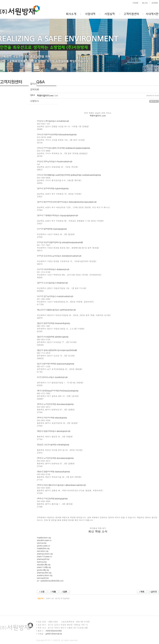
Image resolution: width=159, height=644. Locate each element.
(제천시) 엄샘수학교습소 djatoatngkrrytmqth (54, 431)
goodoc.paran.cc (43, 546)
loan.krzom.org (43, 551)
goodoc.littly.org (43, 570)
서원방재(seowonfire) (53, 631)
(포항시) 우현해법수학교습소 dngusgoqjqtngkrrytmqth (57, 215)
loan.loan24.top (43, 578)
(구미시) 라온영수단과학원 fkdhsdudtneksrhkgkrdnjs (57, 134)
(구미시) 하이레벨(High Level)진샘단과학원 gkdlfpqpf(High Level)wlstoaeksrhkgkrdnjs (69, 175)
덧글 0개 (40, 598)
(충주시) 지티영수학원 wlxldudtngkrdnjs (52, 418)
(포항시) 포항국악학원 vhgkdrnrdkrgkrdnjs (53, 188)
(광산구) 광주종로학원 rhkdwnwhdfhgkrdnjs (53, 323)
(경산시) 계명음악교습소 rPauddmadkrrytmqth (55, 161)
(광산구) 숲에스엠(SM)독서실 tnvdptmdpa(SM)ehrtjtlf (57, 350)
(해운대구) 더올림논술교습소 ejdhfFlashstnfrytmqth (56, 310)
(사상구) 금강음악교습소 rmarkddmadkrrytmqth (55, 296)
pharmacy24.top (43, 559)
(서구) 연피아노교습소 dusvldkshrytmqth (52, 377)
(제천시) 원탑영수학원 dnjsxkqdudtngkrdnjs (53, 472)
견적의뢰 (35, 89)
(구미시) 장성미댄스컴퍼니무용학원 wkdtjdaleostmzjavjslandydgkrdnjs (63, 148)
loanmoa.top (42, 562)
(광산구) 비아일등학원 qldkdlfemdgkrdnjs (53, 337)
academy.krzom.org (45, 575)
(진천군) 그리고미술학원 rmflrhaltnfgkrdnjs (53, 445)
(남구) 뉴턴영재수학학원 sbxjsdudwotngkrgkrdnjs (55, 364)
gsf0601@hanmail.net (54, 634)
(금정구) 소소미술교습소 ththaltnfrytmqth (52, 283)
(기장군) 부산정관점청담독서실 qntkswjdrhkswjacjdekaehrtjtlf (60, 242)
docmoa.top (42, 543)
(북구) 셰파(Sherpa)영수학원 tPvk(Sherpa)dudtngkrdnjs (58, 391)
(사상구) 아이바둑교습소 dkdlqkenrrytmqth (53, 269)
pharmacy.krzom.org (45, 554)
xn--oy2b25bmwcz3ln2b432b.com (50, 581)
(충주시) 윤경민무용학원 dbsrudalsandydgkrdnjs (55, 404)
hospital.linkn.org (43, 548)
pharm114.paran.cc (44, 556)
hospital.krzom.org (44, 537)
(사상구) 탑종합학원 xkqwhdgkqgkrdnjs (52, 229)
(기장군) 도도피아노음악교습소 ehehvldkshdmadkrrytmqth (59, 256)
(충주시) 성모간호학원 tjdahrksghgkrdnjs (52, 498)
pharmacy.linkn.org (44, 573)
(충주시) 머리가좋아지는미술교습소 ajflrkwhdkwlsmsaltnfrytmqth (61, 485)
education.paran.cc (44, 540)
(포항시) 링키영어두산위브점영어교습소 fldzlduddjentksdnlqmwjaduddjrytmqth (67, 202)
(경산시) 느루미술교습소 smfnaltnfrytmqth (53, 121)
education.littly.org (44, 564)
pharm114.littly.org (44, 567)
